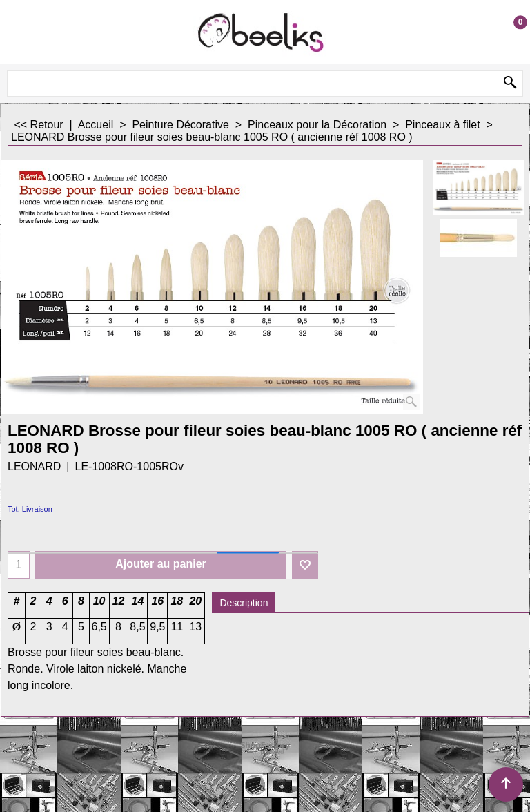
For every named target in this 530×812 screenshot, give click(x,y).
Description (244, 603)
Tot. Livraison (30, 509)
